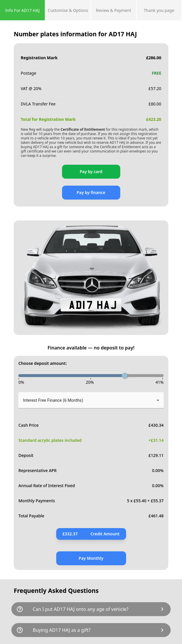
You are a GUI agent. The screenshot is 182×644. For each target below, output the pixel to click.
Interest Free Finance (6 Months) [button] (53, 400)
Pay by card (91, 172)
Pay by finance (91, 192)
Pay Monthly (91, 558)
